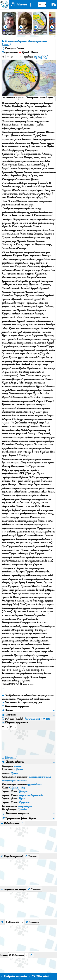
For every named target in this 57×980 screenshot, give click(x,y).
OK (32, 977)
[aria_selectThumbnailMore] (18, 904)
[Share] (6, 57)
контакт (26, 966)
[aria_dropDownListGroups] (14, 871)
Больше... (32, 805)
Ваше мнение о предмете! (16, 706)
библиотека (22, 5)
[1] (3, 688)
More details (43, 977)
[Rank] (14, 57)
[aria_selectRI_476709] (5, 723)
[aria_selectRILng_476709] (13, 723)
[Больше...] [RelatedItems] (11, 754)
